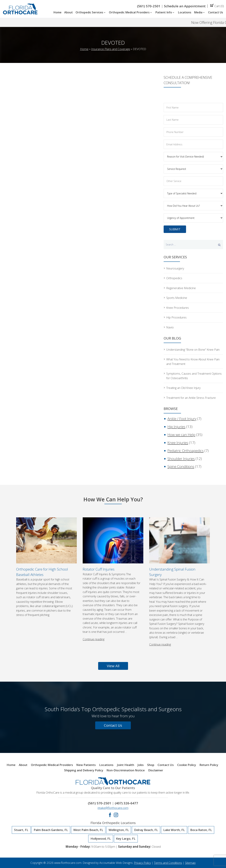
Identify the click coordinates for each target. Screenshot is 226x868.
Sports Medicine (177, 298)
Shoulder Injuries (181, 459)
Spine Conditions (181, 466)
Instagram (116, 815)
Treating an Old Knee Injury (183, 388)
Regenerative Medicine (181, 288)
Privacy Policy (142, 863)
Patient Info (165, 13)
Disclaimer (156, 770)
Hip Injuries (176, 427)
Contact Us (216, 13)
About (69, 13)
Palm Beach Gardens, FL (51, 830)
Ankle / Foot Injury (182, 419)
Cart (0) (217, 6)
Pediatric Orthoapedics (186, 451)
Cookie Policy (187, 765)
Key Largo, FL (126, 839)
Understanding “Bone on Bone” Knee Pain (193, 350)
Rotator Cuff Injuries (99, 569)
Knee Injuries (178, 443)
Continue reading (94, 639)
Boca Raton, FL (201, 830)
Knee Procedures (178, 308)
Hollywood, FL (101, 839)
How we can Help (181, 435)
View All (113, 666)
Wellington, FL (119, 830)
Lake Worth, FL (174, 830)
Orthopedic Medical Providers (131, 13)
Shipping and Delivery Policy (84, 770)
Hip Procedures (176, 317)
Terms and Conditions (168, 863)
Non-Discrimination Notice (126, 770)
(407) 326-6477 (126, 803)
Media (200, 13)
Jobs (141, 765)
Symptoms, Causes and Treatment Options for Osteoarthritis (194, 376)
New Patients (86, 765)
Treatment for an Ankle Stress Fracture (191, 398)
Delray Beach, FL (146, 830)
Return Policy (209, 765)
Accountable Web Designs (116, 863)
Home (57, 13)
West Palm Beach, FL (88, 830)
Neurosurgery (175, 268)
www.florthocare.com (68, 863)
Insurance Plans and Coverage (111, 49)
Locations (185, 13)
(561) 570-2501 (149, 6)
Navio (170, 327)
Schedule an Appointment (185, 6)
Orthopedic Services (91, 13)
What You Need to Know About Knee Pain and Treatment (193, 362)
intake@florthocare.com (113, 808)
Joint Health (126, 765)
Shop (151, 765)
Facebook (110, 815)
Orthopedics (174, 278)
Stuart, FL (21, 830)
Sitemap (190, 863)
